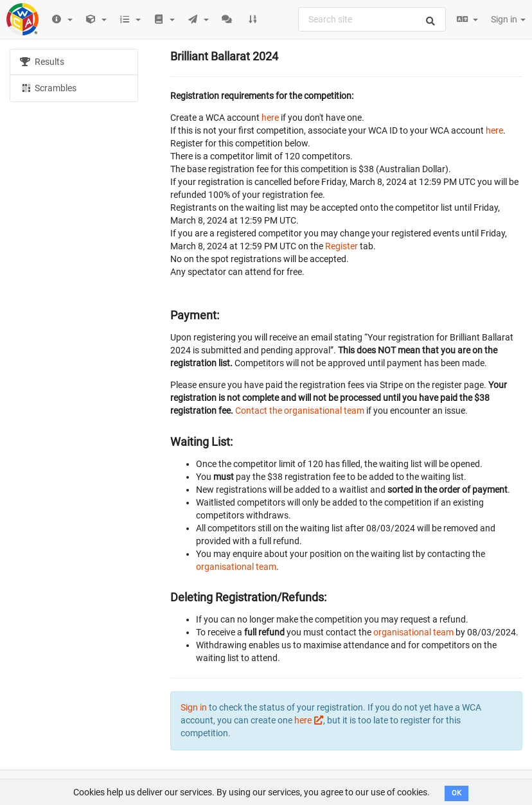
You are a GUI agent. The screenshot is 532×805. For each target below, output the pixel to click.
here (270, 118)
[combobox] (372, 19)
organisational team (236, 567)
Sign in (508, 19)
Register (341, 246)
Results (42, 62)
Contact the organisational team (300, 411)
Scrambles (48, 87)
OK (457, 793)
